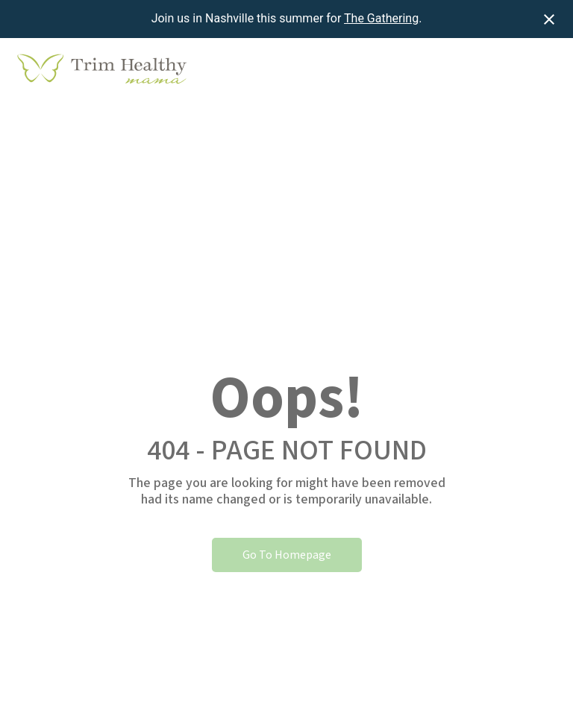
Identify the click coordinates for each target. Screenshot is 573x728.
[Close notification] (549, 19)
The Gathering (381, 18)
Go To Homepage (287, 555)
